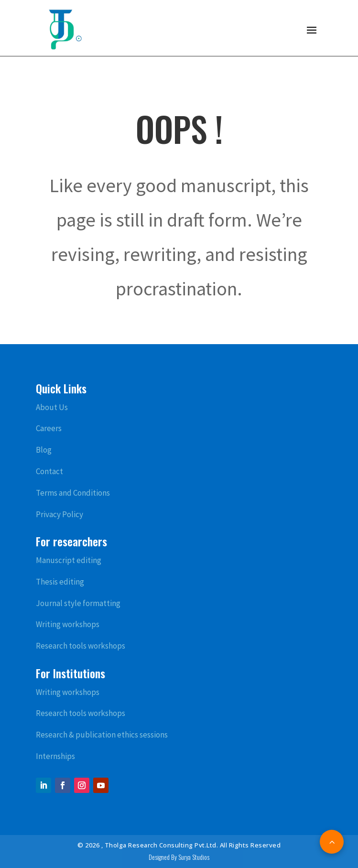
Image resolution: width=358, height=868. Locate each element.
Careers (49, 428)
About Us (52, 407)
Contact (49, 471)
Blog (44, 450)
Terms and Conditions (73, 493)
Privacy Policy (60, 514)
